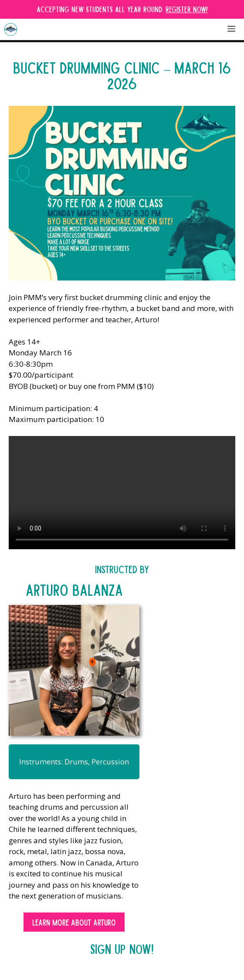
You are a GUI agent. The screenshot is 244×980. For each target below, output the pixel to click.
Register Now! (186, 9)
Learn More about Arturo (74, 922)
